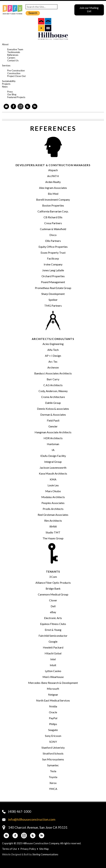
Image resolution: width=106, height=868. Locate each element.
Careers (11, 58)
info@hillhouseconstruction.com (32, 819)
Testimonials (14, 52)
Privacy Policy (28, 849)
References (13, 55)
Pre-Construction (16, 71)
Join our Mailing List (89, 9)
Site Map (44, 849)
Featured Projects (16, 97)
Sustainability (9, 81)
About (5, 44)
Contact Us (13, 60)
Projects (6, 84)
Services (6, 65)
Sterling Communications (45, 854)
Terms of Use (10, 849)
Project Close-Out (16, 76)
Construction (14, 73)
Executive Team (15, 49)
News (5, 87)
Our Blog (12, 94)
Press (10, 92)
